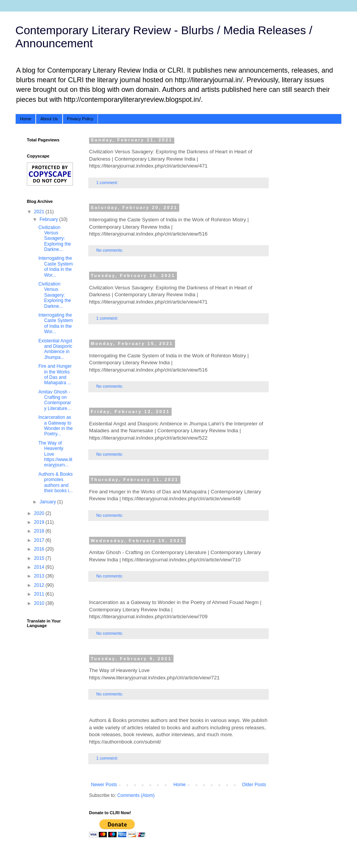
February (49, 219)
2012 (40, 585)
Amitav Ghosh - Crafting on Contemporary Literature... (55, 400)
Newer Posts (104, 785)
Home (26, 119)
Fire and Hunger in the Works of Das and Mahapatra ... (55, 374)
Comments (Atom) (136, 795)
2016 (40, 549)
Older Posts (254, 785)
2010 (40, 603)
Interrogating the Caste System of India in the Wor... (56, 266)
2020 (40, 513)
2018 (40, 531)
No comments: (110, 250)
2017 (40, 540)
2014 (40, 567)
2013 (40, 576)
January (48, 502)
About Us (49, 119)
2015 (40, 558)
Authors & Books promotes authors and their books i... (56, 482)
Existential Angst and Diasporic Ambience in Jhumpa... (55, 349)
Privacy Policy (80, 119)
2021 (40, 212)
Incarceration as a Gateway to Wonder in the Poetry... (56, 426)
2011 (40, 594)
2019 (40, 522)
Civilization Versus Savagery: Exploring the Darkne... (55, 239)
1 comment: (108, 183)
